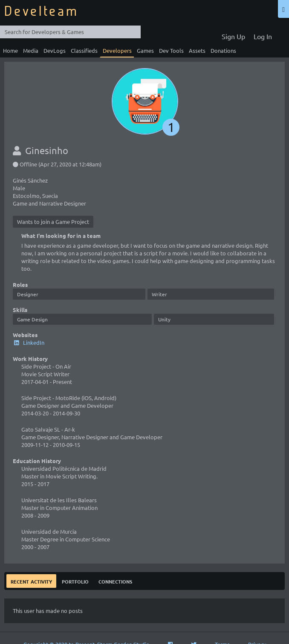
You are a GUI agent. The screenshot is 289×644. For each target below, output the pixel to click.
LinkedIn (29, 342)
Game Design (32, 319)
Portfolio (75, 581)
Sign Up (233, 36)
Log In (263, 36)
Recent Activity (31, 581)
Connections (115, 581)
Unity (164, 319)
